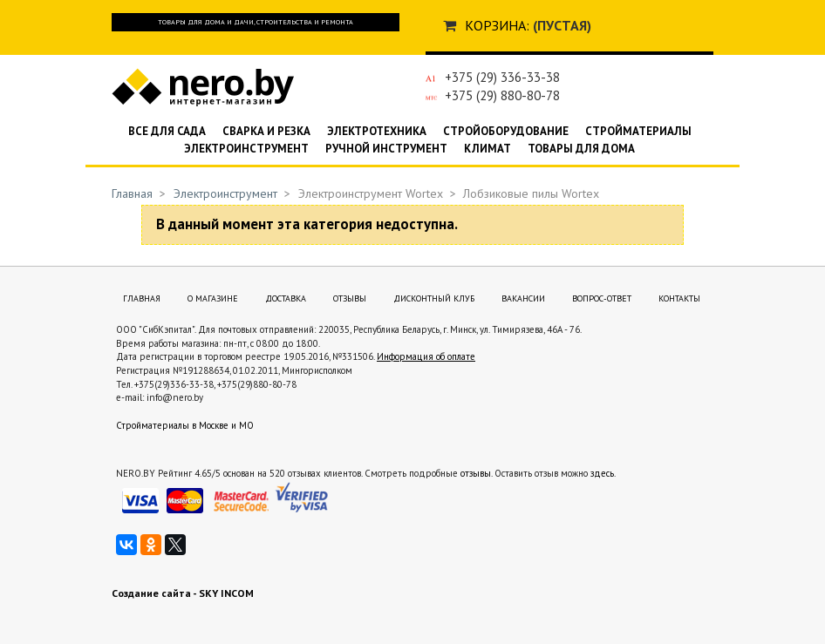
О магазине (213, 298)
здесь (602, 473)
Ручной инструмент (386, 149)
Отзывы (350, 298)
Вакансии (523, 298)
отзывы (476, 473)
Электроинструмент (246, 149)
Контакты (679, 298)
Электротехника (377, 131)
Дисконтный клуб (434, 298)
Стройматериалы (638, 131)
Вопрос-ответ (602, 298)
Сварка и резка (266, 131)
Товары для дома (581, 149)
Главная (132, 193)
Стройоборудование (506, 131)
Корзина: (497, 25)
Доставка (286, 298)
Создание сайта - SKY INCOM (183, 593)
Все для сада (167, 131)
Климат (487, 149)
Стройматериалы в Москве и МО (185, 425)
